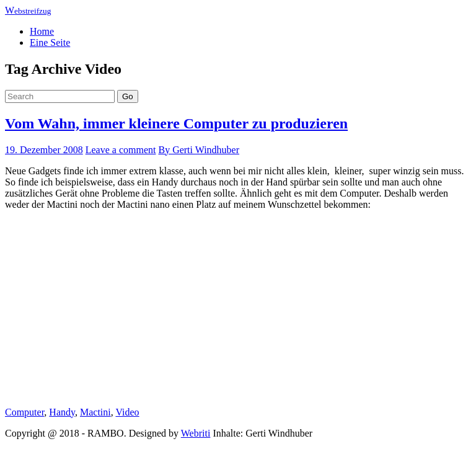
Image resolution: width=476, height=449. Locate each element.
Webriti (196, 433)
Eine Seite (50, 42)
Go (128, 96)
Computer (24, 412)
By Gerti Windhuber (199, 150)
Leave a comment (121, 150)
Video (127, 412)
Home (42, 31)
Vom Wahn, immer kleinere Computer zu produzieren (176, 123)
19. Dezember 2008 (44, 150)
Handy (62, 412)
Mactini (95, 412)
